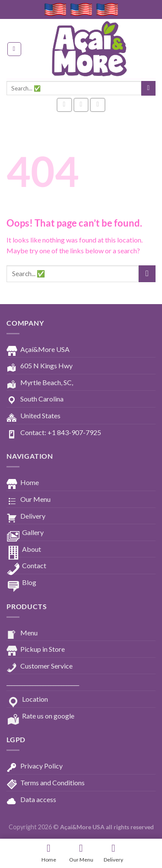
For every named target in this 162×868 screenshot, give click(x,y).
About (24, 550)
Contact (26, 566)
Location (27, 700)
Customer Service (40, 666)
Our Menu (29, 500)
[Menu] (14, 49)
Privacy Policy (35, 766)
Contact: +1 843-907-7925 (54, 433)
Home (23, 483)
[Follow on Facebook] (64, 105)
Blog (21, 583)
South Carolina (35, 399)
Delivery (26, 516)
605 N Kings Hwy (40, 366)
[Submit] (148, 88)
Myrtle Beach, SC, (40, 383)
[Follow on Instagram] (81, 105)
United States (33, 416)
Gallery (25, 533)
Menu (22, 633)
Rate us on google (40, 716)
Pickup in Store (36, 650)
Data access (31, 800)
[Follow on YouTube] (98, 105)
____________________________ (43, 682)
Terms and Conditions (46, 783)
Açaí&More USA (38, 350)
